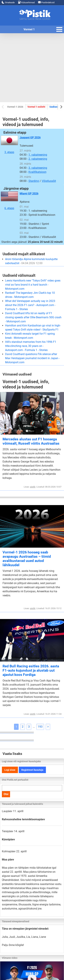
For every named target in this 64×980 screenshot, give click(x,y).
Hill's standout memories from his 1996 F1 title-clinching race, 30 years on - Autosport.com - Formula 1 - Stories (31, 346)
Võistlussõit (49, 181)
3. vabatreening (38, 168)
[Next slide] (61, 107)
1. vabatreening (38, 155)
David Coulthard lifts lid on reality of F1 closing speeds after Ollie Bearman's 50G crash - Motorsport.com (33, 317)
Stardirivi (34, 181)
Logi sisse (10, 770)
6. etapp (9, 201)
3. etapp (9, 145)
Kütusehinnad (26, 2)
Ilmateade (8, 2)
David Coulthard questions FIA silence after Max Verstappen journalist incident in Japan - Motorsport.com (32, 358)
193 (40, 727)
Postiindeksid (46, 2)
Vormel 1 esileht (36, 107)
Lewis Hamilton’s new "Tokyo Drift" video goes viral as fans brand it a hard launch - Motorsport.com (33, 285)
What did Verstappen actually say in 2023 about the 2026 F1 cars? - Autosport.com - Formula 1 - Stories (30, 305)
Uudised (54, 107)
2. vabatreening (38, 159)
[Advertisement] (32, 68)
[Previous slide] (3, 107)
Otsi (6, 794)
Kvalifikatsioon (37, 172)
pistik (33, 487)
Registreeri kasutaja (32, 770)
